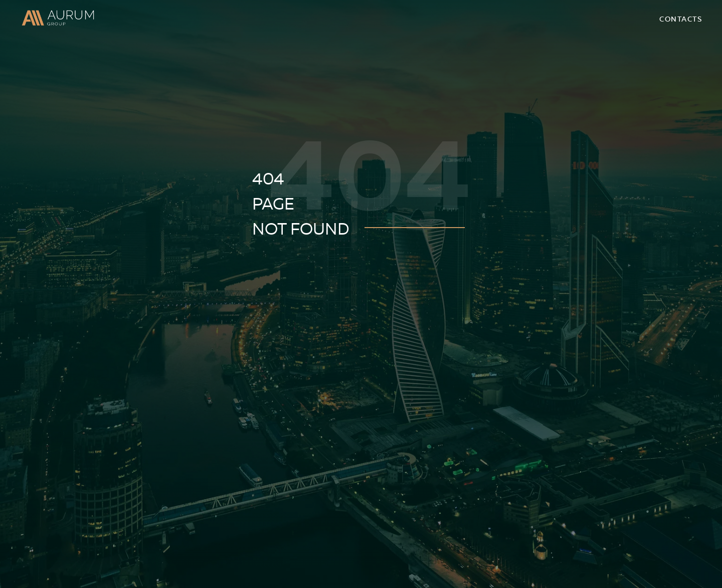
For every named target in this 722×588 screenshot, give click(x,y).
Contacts (681, 19)
